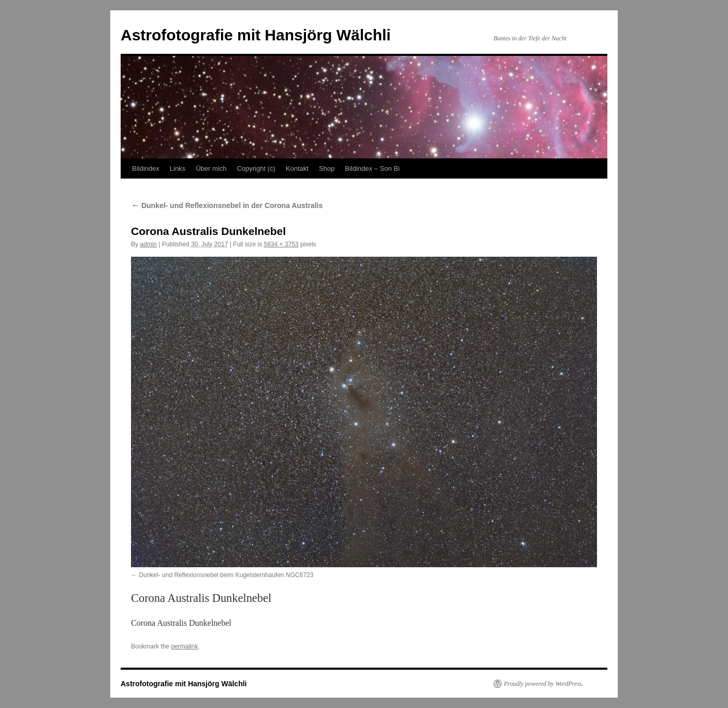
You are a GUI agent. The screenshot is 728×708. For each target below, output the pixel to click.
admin (148, 244)
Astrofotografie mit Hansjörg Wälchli (256, 35)
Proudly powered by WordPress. (544, 684)
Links (178, 168)
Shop (327, 168)
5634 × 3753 (281, 244)
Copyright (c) (256, 168)
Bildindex (146, 168)
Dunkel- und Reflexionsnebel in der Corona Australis (227, 205)
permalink (184, 646)
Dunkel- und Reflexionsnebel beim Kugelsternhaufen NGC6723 (226, 575)
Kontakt (297, 168)
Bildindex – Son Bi (372, 168)
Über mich (211, 168)
